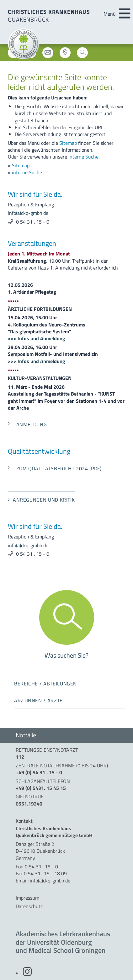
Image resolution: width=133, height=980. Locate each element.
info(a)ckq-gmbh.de (28, 213)
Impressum (27, 898)
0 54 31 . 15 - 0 (33, 222)
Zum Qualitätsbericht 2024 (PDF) (55, 468)
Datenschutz (29, 906)
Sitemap (68, 143)
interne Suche (83, 157)
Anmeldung (27, 424)
